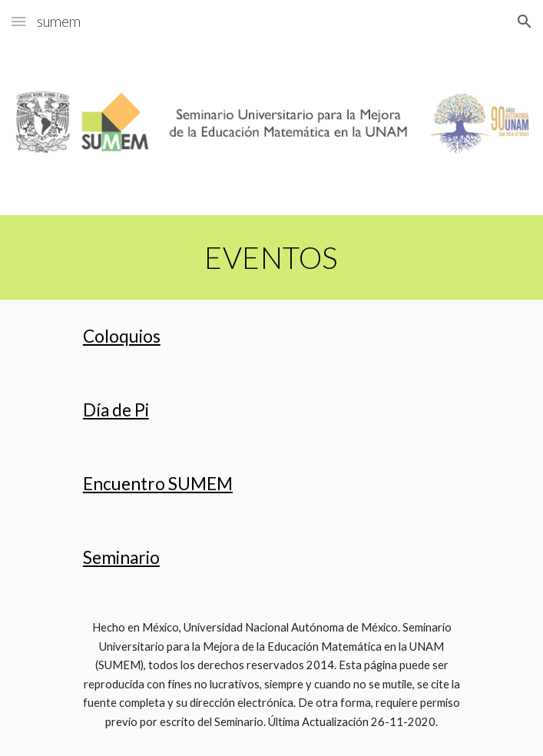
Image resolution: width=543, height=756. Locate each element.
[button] (18, 21)
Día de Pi (116, 410)
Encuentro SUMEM (158, 484)
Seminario (121, 557)
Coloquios (122, 336)
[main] (271, 257)
